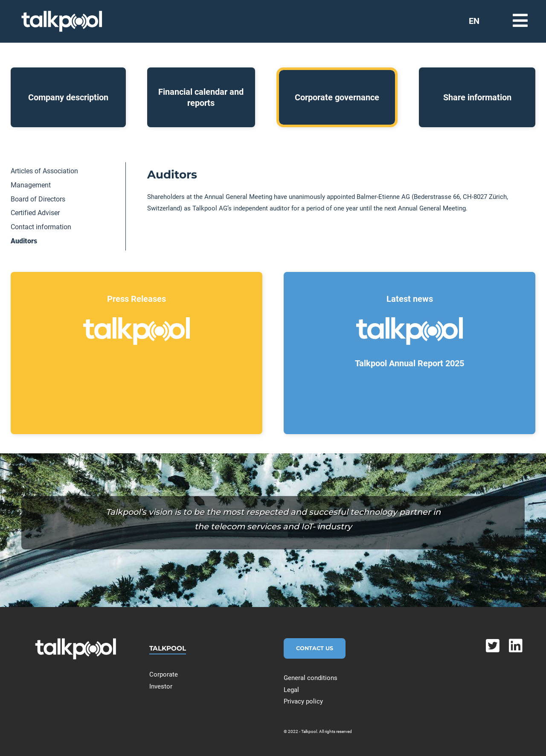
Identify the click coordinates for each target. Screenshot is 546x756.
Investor (161, 686)
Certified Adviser (35, 213)
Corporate (164, 674)
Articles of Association (44, 171)
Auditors (24, 241)
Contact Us (315, 648)
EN (474, 21)
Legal (291, 690)
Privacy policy (303, 701)
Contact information (41, 227)
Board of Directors (38, 199)
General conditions (311, 678)
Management (31, 185)
